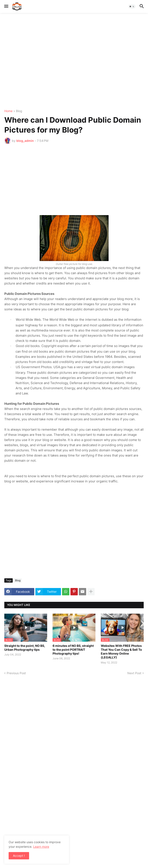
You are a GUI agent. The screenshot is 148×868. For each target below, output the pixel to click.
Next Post (134, 673)
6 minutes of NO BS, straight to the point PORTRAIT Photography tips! (73, 650)
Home (8, 111)
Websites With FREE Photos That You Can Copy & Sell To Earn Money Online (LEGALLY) (121, 652)
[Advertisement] (74, 61)
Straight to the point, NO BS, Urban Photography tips (25, 648)
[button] (6, 6)
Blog (19, 111)
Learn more (41, 847)
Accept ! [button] (19, 856)
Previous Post (16, 673)
